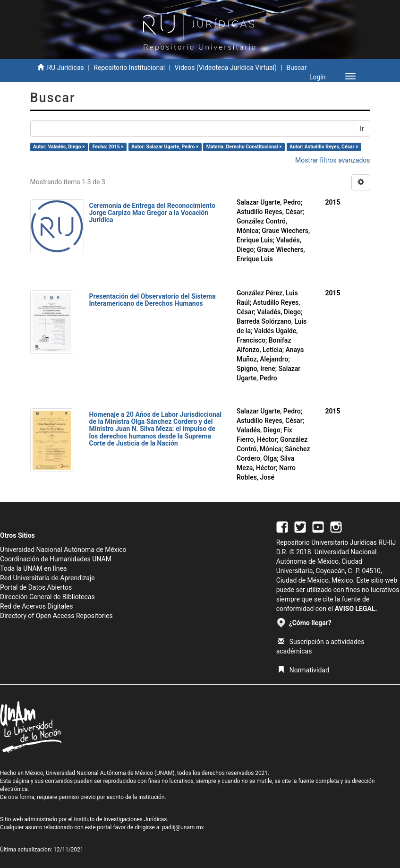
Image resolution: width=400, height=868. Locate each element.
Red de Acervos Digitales (36, 606)
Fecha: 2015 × (108, 147)
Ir (362, 129)
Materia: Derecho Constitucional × (244, 147)
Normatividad (303, 670)
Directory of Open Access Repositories (56, 616)
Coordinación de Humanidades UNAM (56, 559)
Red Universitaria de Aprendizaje (47, 578)
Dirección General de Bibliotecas (47, 597)
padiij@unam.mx (183, 827)
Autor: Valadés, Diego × (59, 147)
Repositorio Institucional (129, 68)
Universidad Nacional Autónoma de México (63, 550)
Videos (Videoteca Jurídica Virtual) (226, 68)
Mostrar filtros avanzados (333, 160)
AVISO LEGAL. (356, 609)
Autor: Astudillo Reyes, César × (324, 147)
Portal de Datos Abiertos (36, 587)
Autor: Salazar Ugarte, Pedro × (165, 147)
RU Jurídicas (65, 68)
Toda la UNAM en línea (33, 568)
